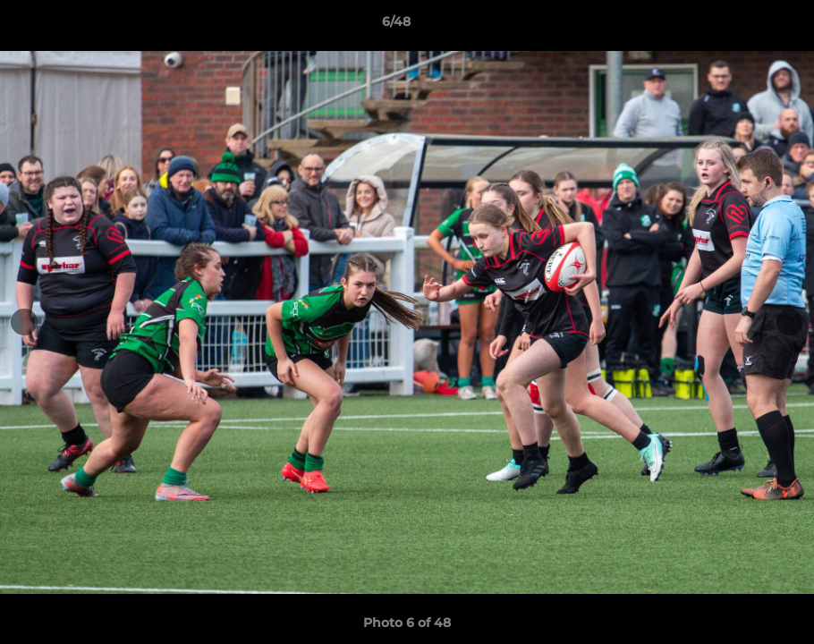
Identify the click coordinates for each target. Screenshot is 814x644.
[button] (739, 26)
